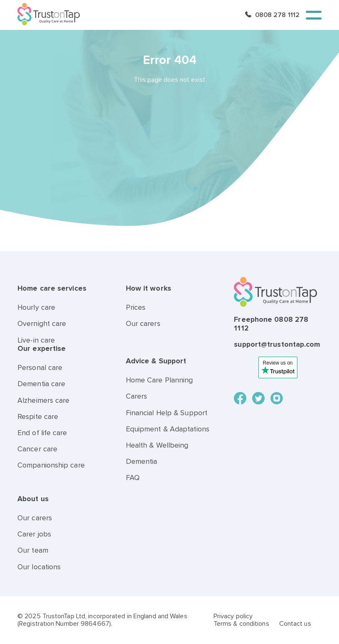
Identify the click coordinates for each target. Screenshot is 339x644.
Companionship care (51, 465)
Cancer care (37, 449)
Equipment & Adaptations (168, 429)
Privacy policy (233, 616)
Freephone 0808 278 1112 (271, 324)
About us (33, 499)
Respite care (38, 417)
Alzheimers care (44, 400)
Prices (136, 307)
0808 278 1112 (277, 15)
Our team (33, 550)
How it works (149, 288)
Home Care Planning (160, 380)
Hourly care (36, 307)
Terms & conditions (241, 624)
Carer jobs (34, 534)
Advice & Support (156, 361)
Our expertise (42, 349)
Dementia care (41, 384)
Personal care (40, 368)
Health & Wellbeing (157, 445)
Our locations (39, 567)
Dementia (142, 462)
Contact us (295, 624)
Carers (137, 396)
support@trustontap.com (277, 344)
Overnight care (42, 324)
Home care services (52, 288)
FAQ (133, 478)
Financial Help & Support (167, 413)
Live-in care (36, 340)
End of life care (42, 433)
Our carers (143, 324)
